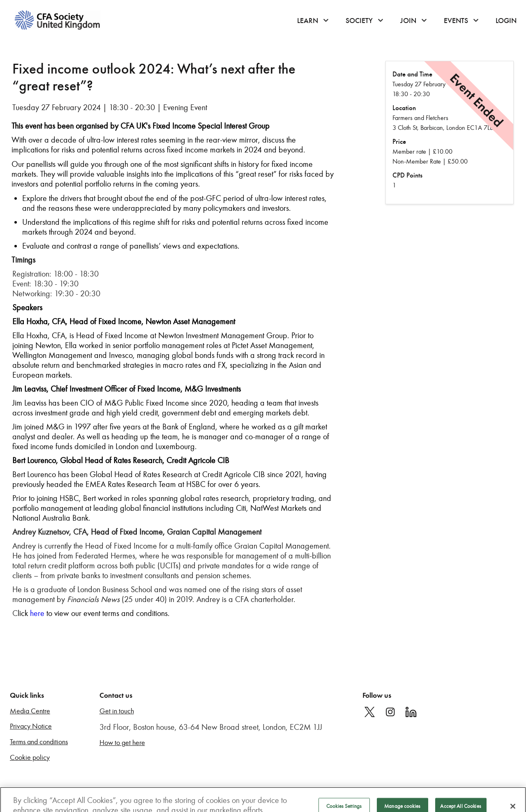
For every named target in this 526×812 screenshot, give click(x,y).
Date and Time (412, 74)
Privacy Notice (31, 726)
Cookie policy (30, 758)
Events (456, 21)
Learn (308, 21)
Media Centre (30, 711)
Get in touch (117, 711)
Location (404, 108)
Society (359, 21)
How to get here (122, 743)
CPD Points (407, 175)
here (37, 613)
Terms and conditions (39, 742)
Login (506, 21)
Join (408, 21)
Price (399, 142)
